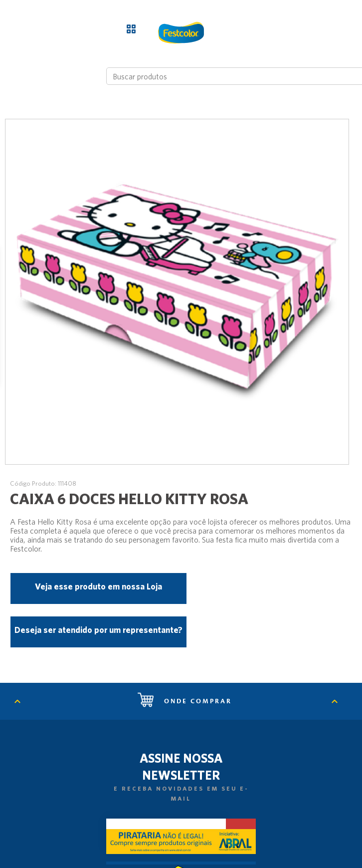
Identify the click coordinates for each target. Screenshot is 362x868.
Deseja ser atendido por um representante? (98, 630)
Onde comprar (185, 701)
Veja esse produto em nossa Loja (98, 586)
